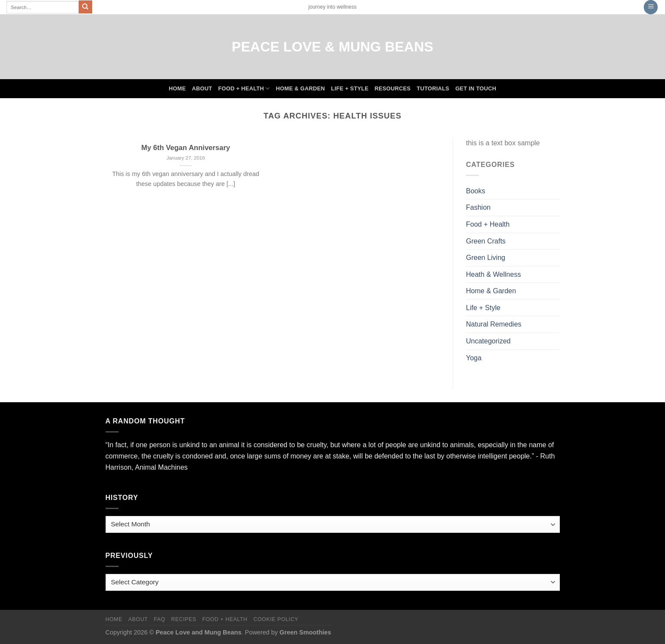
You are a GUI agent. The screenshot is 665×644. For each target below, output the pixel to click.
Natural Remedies (494, 324)
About (202, 88)
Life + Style (350, 88)
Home (177, 88)
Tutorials (433, 88)
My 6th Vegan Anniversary (185, 148)
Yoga (474, 358)
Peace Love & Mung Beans (333, 47)
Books (475, 191)
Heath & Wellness (493, 274)
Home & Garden (301, 88)
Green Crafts (486, 241)
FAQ (159, 619)
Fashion (478, 207)
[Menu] (651, 7)
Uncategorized (488, 341)
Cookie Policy (276, 619)
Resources (393, 88)
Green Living (486, 258)
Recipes (184, 619)
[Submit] (85, 7)
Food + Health (244, 88)
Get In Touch (476, 88)
